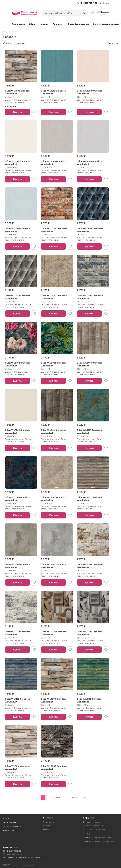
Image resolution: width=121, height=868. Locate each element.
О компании (49, 822)
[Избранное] (92, 13)
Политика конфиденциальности (98, 838)
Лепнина (58, 24)
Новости (47, 826)
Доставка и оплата (91, 822)
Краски (45, 24)
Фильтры (112, 43)
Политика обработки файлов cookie (99, 842)
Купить (17, 112)
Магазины (48, 830)
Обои (33, 24)
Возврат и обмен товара (94, 830)
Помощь (87, 834)
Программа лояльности (94, 826)
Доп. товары (9, 830)
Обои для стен (10, 822)
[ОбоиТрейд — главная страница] (25, 13)
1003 (58, 797)
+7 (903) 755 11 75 (87, 3)
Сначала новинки (13, 43)
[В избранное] (34, 112)
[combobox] (62, 13)
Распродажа (19, 24)
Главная (6, 32)
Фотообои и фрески (79, 24)
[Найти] (84, 13)
